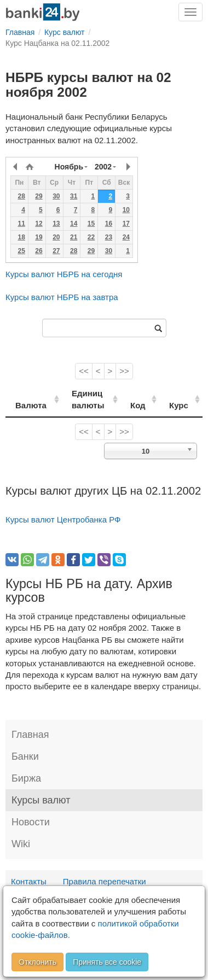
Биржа (26, 778)
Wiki (21, 844)
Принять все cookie (107, 962)
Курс (183, 405)
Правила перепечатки (105, 881)
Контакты (29, 881)
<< (84, 371)
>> (124, 371)
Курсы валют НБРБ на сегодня (64, 274)
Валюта (31, 405)
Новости (31, 822)
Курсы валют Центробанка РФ (63, 520)
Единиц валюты (83, 399)
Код (145, 405)
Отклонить (37, 962)
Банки (25, 756)
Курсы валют (41, 800)
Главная (30, 735)
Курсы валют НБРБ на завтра (62, 297)
